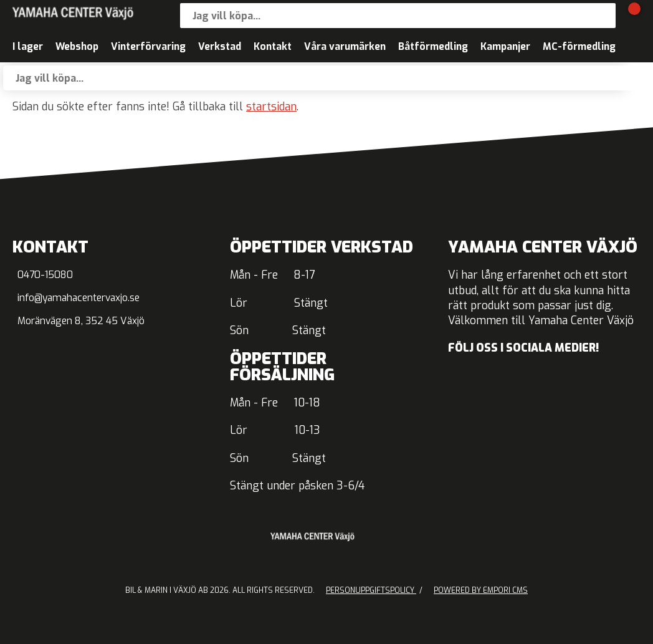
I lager (28, 46)
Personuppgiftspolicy (371, 590)
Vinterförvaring (148, 46)
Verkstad (220, 46)
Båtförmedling (433, 46)
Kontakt (273, 46)
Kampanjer (505, 46)
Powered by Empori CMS (481, 590)
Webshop (77, 46)
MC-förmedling (579, 46)
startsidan (271, 107)
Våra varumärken (345, 46)
